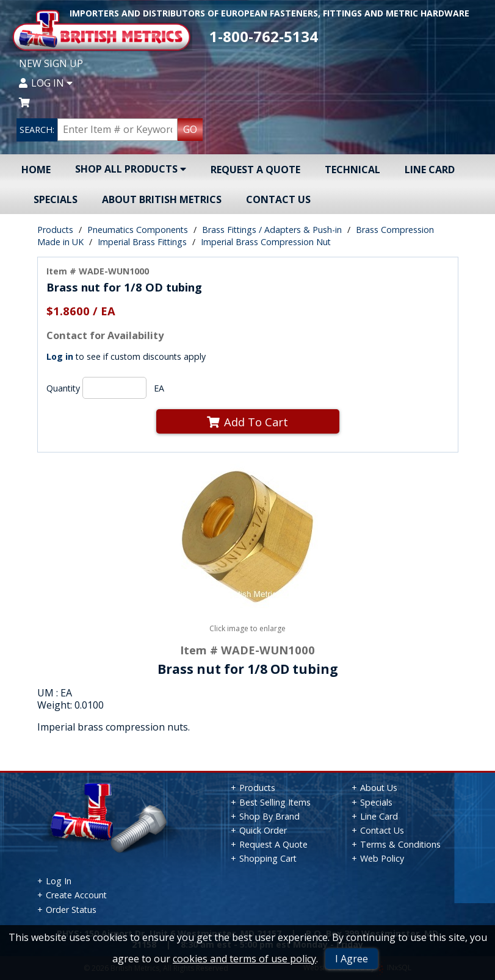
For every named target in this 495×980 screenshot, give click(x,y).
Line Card (430, 170)
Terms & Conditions (400, 844)
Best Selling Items (275, 802)
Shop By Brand (269, 816)
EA (159, 388)
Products (55, 230)
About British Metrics (162, 199)
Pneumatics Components (138, 230)
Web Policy (382, 858)
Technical (352, 170)
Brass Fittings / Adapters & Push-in (272, 230)
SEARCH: (37, 130)
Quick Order (263, 830)
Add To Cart (247, 422)
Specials (56, 199)
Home (36, 170)
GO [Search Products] (190, 129)
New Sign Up (51, 63)
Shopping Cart (268, 858)
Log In (46, 83)
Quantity (63, 388)
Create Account (76, 895)
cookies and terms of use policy (244, 959)
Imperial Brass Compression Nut (266, 242)
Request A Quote (255, 170)
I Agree (352, 959)
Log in (60, 356)
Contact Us (278, 199)
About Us (379, 788)
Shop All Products (131, 169)
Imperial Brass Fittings (142, 242)
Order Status (71, 910)
